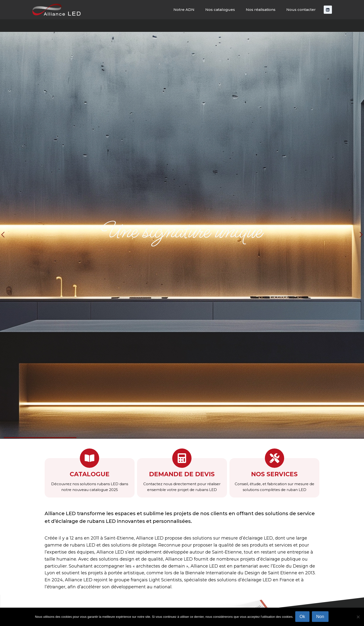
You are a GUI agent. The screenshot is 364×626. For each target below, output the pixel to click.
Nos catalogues (220, 10)
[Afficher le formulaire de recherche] (356, 26)
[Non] (358, 617)
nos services (274, 474)
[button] (3, 235)
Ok (303, 617)
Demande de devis (182, 474)
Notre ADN (184, 10)
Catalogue (90, 474)
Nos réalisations (261, 10)
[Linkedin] (328, 10)
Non (321, 617)
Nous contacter (301, 10)
